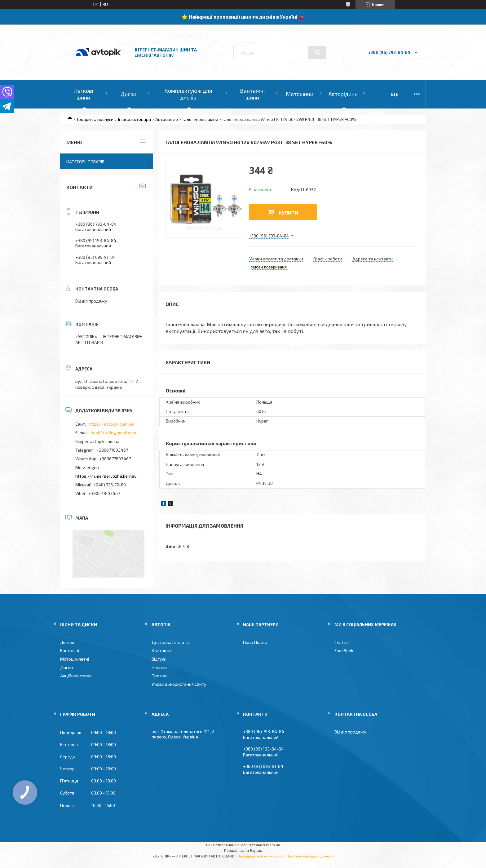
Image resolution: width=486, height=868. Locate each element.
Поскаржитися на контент (261, 856)
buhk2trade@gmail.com (113, 433)
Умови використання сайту (179, 684)
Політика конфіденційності (310, 856)
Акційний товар (76, 676)
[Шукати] (317, 52)
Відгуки (159, 659)
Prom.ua (273, 845)
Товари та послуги (95, 119)
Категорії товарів (85, 162)
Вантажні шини (252, 94)
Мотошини (300, 94)
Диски (128, 94)
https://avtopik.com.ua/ (112, 424)
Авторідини (343, 94)
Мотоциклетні (75, 659)
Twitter (342, 642)
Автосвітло (167, 119)
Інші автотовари (135, 119)
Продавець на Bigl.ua (243, 850)
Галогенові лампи (200, 119)
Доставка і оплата (170, 642)
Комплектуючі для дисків (188, 94)
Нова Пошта (255, 642)
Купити (288, 213)
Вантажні (70, 651)
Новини (159, 667)
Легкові (68, 642)
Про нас (159, 676)
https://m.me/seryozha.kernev (106, 476)
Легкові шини (84, 94)
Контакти (161, 651)
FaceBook (344, 651)
